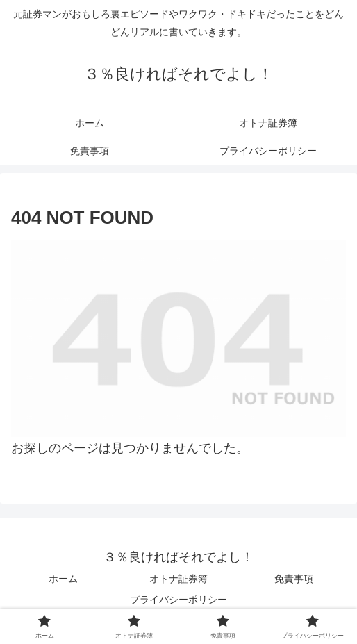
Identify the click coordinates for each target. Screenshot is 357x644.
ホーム (63, 579)
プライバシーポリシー (178, 600)
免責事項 (294, 579)
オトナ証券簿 (178, 579)
